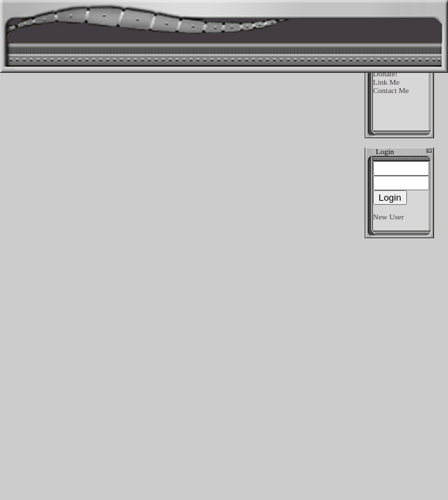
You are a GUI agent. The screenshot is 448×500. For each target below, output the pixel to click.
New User (388, 217)
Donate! (385, 74)
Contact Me (391, 90)
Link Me (386, 82)
